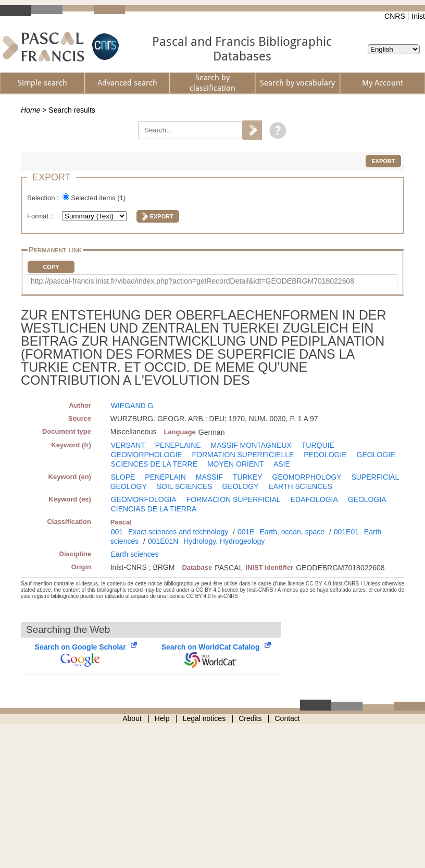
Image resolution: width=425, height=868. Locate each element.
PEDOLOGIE (325, 455)
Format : (41, 216)
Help (162, 718)
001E (246, 532)
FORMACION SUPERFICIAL (234, 499)
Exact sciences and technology (178, 532)
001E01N (163, 541)
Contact (287, 718)
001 (117, 532)
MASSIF (209, 477)
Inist (418, 16)
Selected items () (98, 198)
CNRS (395, 16)
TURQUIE (318, 445)
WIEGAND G (132, 406)
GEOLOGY (240, 486)
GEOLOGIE (376, 455)
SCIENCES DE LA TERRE (154, 464)
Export (383, 161)
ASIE (282, 464)
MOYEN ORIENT (235, 464)
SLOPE (123, 477)
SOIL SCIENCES (185, 486)
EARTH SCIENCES (300, 486)
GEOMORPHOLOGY (307, 477)
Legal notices (204, 718)
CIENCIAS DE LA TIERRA (154, 509)
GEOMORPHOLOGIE (147, 455)
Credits (250, 718)
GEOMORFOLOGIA (144, 499)
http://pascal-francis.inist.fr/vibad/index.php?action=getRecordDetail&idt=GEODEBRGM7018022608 (192, 281)
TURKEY (248, 477)
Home (30, 110)
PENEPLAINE (178, 445)
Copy (51, 267)
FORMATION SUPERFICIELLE (243, 455)
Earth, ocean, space (292, 532)
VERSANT (128, 445)
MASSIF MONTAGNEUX (251, 445)
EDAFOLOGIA (314, 499)
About (132, 718)
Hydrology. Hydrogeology (224, 541)
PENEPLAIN (165, 477)
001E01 (346, 532)
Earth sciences (135, 554)
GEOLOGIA (367, 499)
